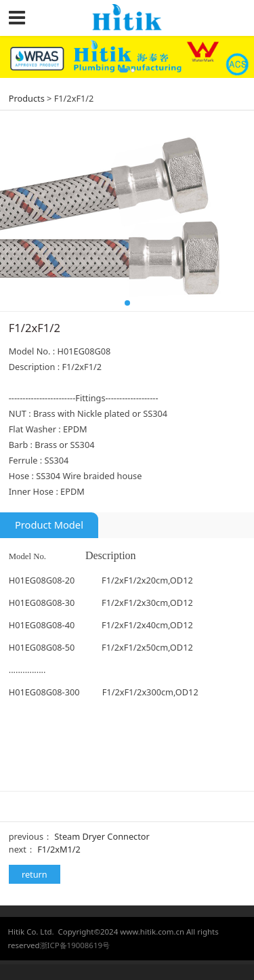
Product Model (49, 525)
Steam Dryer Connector (102, 836)
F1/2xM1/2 (59, 849)
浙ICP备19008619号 (75, 945)
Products (27, 98)
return (35, 874)
